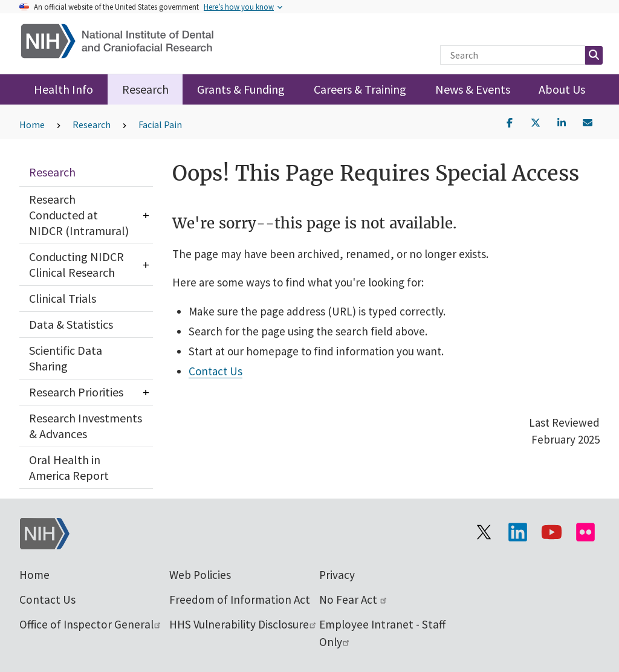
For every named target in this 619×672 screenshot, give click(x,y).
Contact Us (216, 371)
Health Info (63, 89)
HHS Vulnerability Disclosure (243, 624)
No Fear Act (354, 599)
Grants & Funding (241, 89)
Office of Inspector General (91, 624)
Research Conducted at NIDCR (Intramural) (79, 215)
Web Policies (200, 575)
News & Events (473, 89)
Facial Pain (160, 124)
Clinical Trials (63, 298)
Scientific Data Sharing (66, 358)
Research (145, 89)
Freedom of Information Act (240, 599)
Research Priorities (76, 392)
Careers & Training (360, 89)
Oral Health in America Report (69, 467)
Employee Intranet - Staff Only (382, 633)
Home (32, 124)
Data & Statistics (71, 324)
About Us (562, 89)
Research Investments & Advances (86, 426)
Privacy (337, 575)
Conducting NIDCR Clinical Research (76, 264)
